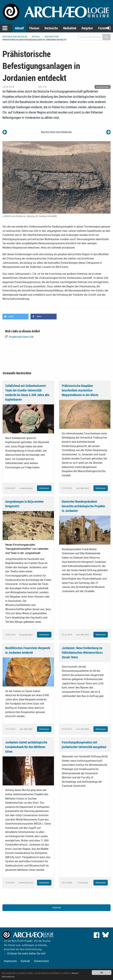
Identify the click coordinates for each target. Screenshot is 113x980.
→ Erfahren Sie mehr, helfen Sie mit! (25, 953)
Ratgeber (87, 28)
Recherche (51, 28)
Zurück (57, 908)
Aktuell (19, 28)
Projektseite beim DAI (21, 337)
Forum (102, 28)
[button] (15, 317)
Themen (34, 28)
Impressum (10, 961)
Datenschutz (41, 961)
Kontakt (25, 961)
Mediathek (70, 28)
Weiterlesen (44, 488)
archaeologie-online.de (15, 37)
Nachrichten (52, 37)
